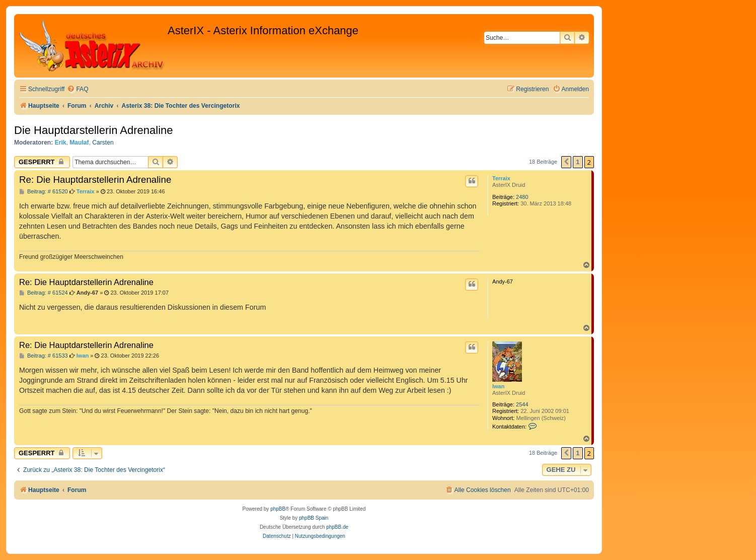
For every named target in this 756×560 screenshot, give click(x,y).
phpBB (278, 509)
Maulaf (79, 143)
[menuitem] (78, 89)
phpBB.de (337, 527)
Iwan (498, 386)
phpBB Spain (314, 518)
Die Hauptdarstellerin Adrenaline (94, 130)
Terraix (501, 178)
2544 (522, 404)
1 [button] (578, 162)
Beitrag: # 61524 (44, 293)
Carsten (103, 143)
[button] (566, 162)
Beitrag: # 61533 (44, 356)
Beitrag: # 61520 (44, 192)
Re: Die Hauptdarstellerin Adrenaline (95, 180)
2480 (522, 197)
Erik (61, 143)
